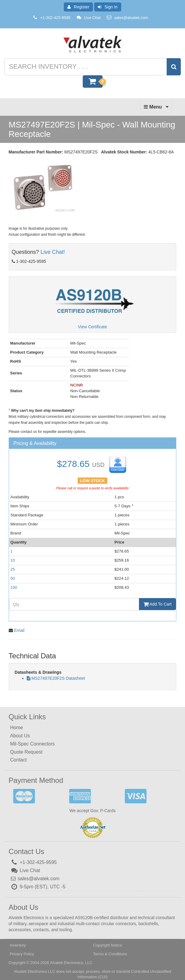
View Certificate (93, 327)
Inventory (18, 945)
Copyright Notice (107, 945)
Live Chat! (53, 252)
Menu (156, 109)
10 (13, 560)
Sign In (108, 7)
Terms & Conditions (110, 954)
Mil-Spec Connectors (33, 744)
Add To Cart (158, 604)
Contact (18, 760)
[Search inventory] (92, 67)
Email (19, 630)
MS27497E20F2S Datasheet (58, 678)
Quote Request (26, 752)
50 (13, 578)
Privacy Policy (22, 954)
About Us (20, 736)
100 (14, 587)
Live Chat (88, 18)
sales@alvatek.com (131, 18)
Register (78, 7)
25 (13, 569)
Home (17, 728)
